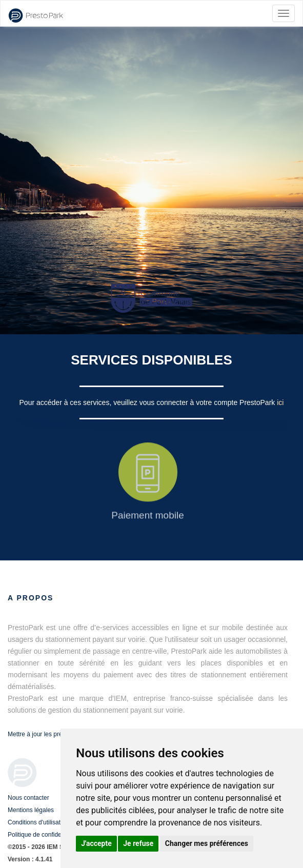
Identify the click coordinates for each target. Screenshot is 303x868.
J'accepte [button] (96, 843)
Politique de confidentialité (43, 835)
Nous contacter (28, 798)
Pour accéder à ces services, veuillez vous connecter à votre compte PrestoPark (148, 402)
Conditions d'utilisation (38, 822)
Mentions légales (31, 810)
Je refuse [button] (138, 843)
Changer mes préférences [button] (207, 843)
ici (280, 402)
